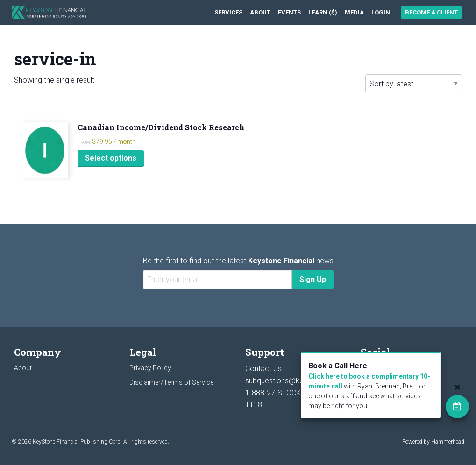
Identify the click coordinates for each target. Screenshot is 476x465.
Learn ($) (323, 12)
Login (381, 12)
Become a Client (431, 12)
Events (289, 12)
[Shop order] (414, 83)
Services (228, 12)
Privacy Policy (150, 368)
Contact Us (263, 369)
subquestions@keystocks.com (296, 381)
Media (354, 12)
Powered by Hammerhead (433, 442)
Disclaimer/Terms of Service (171, 382)
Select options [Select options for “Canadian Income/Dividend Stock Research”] (111, 158)
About (260, 12)
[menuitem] (228, 12)
